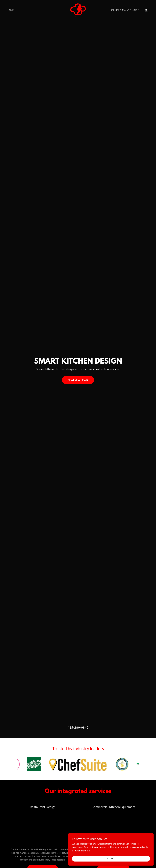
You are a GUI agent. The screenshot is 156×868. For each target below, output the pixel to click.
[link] (78, 10)
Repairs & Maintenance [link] (125, 10)
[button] (146, 10)
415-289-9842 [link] (78, 727)
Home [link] (10, 10)
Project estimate (78, 380)
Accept (124, 858)
